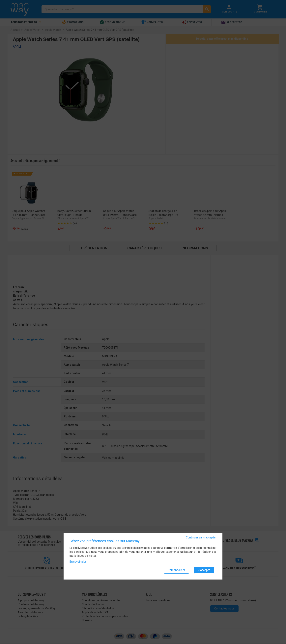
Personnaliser (176, 570)
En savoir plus (78, 562)
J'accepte (204, 570)
